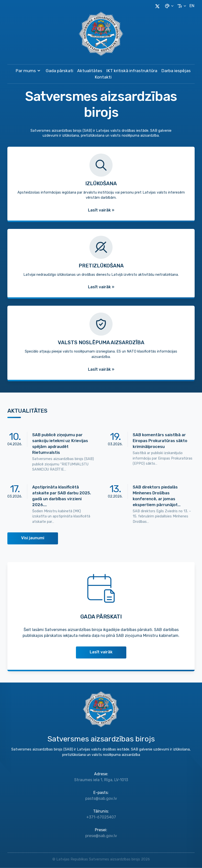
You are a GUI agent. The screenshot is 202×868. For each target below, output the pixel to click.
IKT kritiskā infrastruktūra (132, 71)
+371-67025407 (101, 817)
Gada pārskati (59, 71)
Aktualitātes (90, 71)
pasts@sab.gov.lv (101, 798)
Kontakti (103, 77)
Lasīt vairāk (101, 652)
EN (192, 6)
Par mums (29, 71)
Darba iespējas (176, 71)
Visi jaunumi (33, 538)
